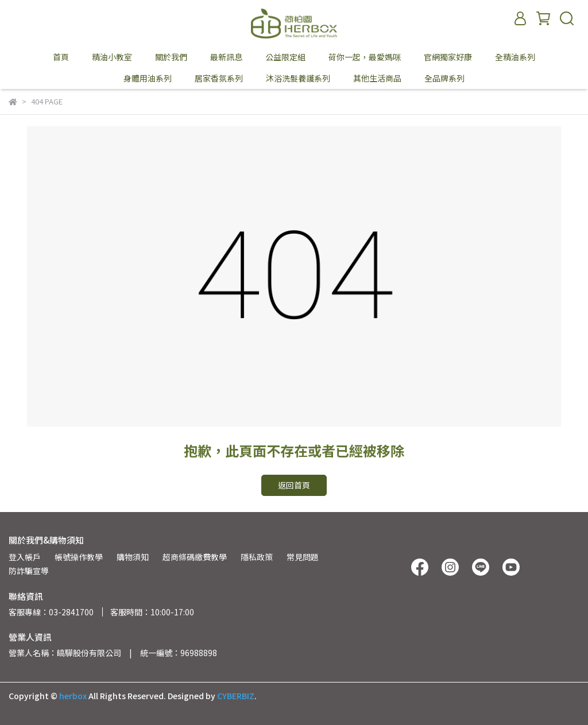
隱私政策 (257, 557)
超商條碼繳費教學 (195, 557)
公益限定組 (285, 57)
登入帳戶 (25, 557)
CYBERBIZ (236, 696)
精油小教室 (112, 57)
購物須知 (133, 557)
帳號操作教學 (79, 557)
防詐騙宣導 (29, 571)
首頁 (61, 57)
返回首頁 (294, 485)
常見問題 (303, 557)
